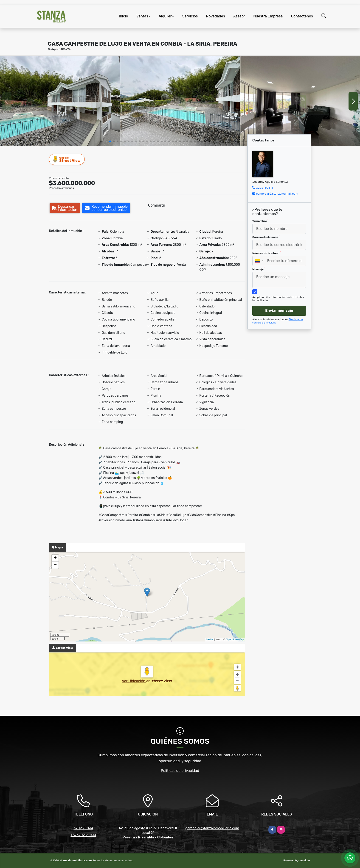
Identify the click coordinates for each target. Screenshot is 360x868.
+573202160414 (83, 835)
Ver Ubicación (134, 681)
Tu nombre (260, 221)
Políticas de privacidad (180, 771)
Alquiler (165, 16)
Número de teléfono (267, 253)
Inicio (124, 16)
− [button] (55, 565)
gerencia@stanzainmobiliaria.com (212, 828)
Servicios (190, 16)
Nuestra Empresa (268, 16)
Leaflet (210, 639)
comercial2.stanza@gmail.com (277, 194)
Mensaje (259, 269)
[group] (60, 101)
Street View (67, 159)
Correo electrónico (266, 237)
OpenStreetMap (235, 639)
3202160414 (264, 188)
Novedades (215, 16)
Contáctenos (302, 16)
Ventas (142, 16)
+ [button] (55, 558)
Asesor (239, 16)
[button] (110, 141)
